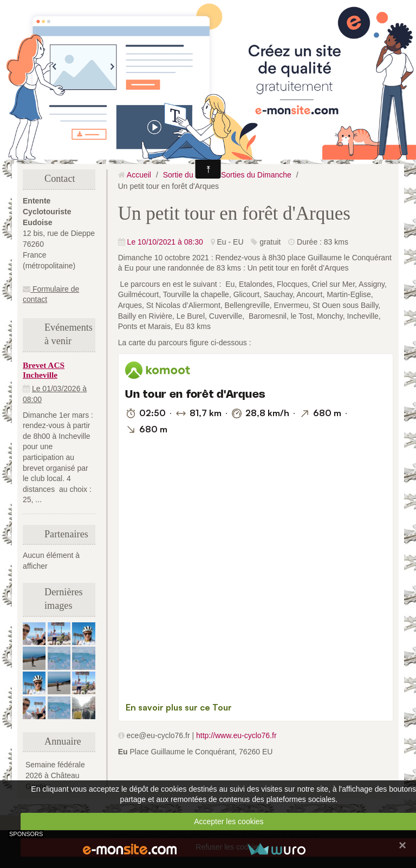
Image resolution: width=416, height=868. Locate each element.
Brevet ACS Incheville (44, 370)
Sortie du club (186, 175)
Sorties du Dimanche (256, 175)
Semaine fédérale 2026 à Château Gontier (55, 775)
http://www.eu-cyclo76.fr (236, 735)
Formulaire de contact (51, 294)
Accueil (139, 175)
